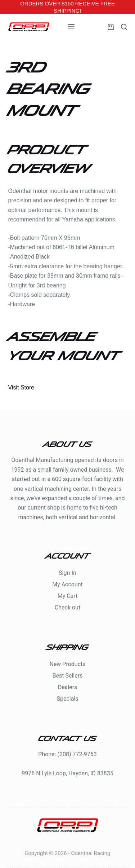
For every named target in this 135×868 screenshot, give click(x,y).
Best (59, 676)
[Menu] (71, 27)
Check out (67, 607)
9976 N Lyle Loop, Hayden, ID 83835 (67, 773)
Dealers (68, 687)
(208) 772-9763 (77, 754)
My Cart (68, 596)
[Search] (124, 27)
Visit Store (21, 387)
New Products (67, 664)
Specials (67, 699)
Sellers (74, 676)
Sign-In (67, 573)
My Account (67, 584)
